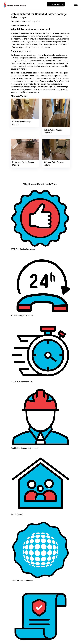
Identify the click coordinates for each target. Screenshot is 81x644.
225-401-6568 (56, 4)
